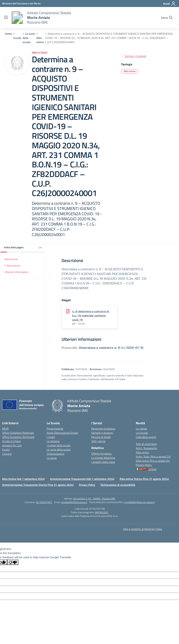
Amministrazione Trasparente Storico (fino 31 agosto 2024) (38, 485)
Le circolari (142, 433)
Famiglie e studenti (102, 433)
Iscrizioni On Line (12, 445)
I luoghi (51, 437)
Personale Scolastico (103, 429)
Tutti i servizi (98, 441)
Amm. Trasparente (146, 448)
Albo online (142, 452)
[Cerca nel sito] (167, 18)
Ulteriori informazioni (17, 272)
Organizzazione (56, 454)
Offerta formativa (101, 454)
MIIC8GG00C (102, 512)
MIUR (5, 429)
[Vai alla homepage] (17, 18)
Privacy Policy (144, 465)
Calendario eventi (146, 437)
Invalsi (6, 450)
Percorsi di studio (101, 437)
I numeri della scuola (59, 445)
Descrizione (11, 259)
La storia (52, 458)
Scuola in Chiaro (11, 441)
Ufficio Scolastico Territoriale (18, 437)
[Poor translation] (13, 562)
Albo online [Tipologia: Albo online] (130, 71)
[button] (23, 248)
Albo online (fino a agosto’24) (153, 461)
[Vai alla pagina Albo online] (40, 40)
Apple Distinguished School (62, 433)
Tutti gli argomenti (146, 444)
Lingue (146, 469)
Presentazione (55, 429)
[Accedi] (169, 4)
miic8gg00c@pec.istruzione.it (140, 502)
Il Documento (12, 266)
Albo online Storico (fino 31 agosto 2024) (144, 479)
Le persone (53, 441)
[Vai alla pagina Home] (8, 34)
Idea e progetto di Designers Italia (143, 529)
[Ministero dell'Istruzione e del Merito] (21, 3)
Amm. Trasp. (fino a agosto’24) (153, 457)
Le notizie (141, 429)
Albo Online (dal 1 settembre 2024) (23, 479)
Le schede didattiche (103, 458)
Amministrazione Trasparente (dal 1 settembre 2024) (82, 479)
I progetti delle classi (103, 462)
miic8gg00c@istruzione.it (74, 502)
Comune (7, 454)
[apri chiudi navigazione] (6, 18)
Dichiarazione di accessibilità (118, 485)
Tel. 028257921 (44, 502)
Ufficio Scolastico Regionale (18, 433)
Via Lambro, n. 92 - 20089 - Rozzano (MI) (94, 498)
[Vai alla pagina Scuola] (17, 38)
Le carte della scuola (59, 450)
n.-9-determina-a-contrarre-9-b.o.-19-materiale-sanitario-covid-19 (91, 315)
